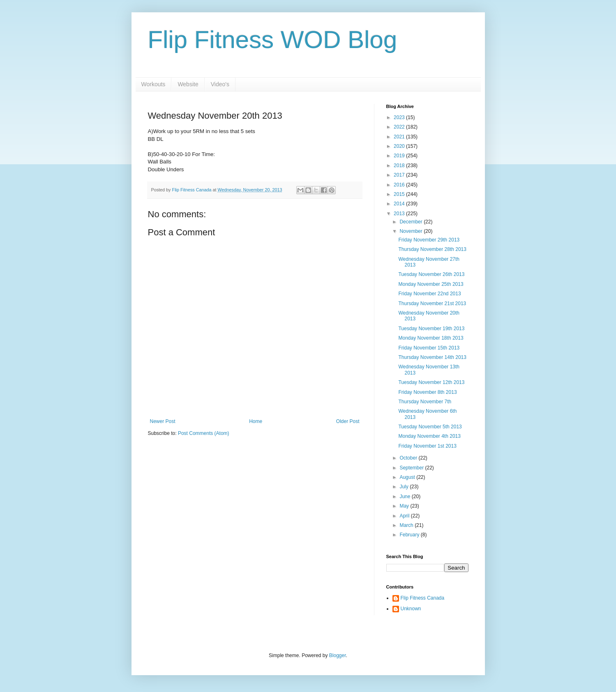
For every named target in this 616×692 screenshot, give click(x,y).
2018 (400, 166)
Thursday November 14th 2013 (432, 357)
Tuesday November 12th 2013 (431, 382)
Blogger (338, 655)
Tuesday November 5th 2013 (430, 427)
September (412, 468)
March (407, 525)
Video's (220, 84)
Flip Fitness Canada (423, 598)
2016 (400, 185)
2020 (400, 146)
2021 (400, 137)
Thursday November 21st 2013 (432, 303)
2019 (400, 156)
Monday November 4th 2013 (429, 436)
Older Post (348, 421)
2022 (400, 127)
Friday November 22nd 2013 (429, 294)
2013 (400, 214)
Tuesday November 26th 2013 (431, 274)
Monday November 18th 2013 (431, 338)
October (409, 458)
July (405, 487)
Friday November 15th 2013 (429, 348)
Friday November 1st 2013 (427, 446)
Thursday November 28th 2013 (432, 249)
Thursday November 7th (425, 402)
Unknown (411, 609)
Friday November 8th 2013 (427, 392)
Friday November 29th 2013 (429, 240)
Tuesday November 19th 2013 (431, 329)
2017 (400, 175)
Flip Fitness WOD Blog (273, 40)
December (412, 222)
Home (256, 421)
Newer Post (163, 421)
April (405, 516)
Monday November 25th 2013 (431, 284)
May (405, 506)
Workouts (153, 84)
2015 (400, 194)
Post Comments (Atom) (204, 433)
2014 (400, 204)
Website (188, 84)
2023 (400, 117)
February (410, 535)
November (412, 231)
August (408, 477)
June (405, 497)
